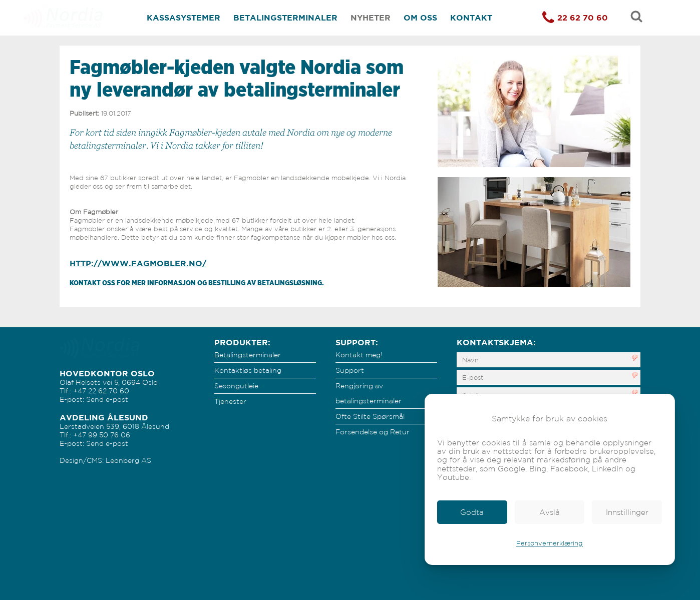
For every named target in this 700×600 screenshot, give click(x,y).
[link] (472, 512)
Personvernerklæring (550, 543)
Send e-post (107, 399)
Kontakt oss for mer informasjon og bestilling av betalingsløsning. (197, 283)
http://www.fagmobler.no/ (138, 263)
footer (466, 569)
